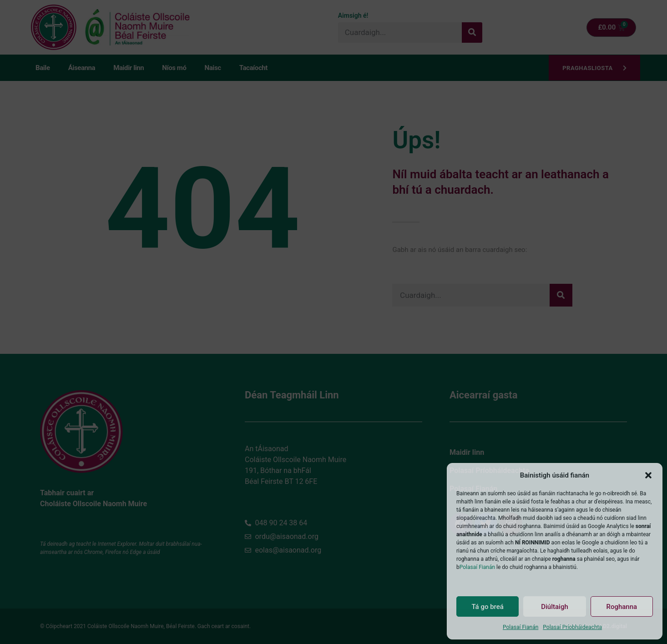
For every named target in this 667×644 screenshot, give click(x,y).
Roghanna (622, 607)
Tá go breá (487, 607)
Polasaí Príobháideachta (572, 627)
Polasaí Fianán (477, 567)
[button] (648, 475)
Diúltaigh (555, 607)
